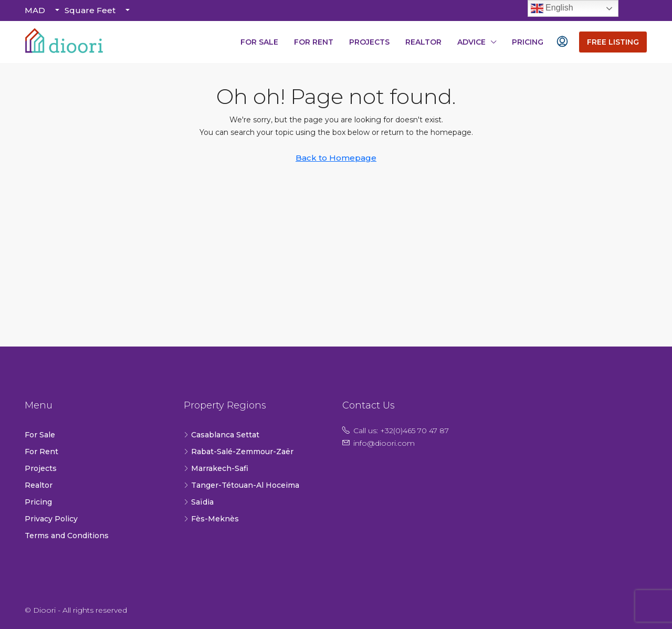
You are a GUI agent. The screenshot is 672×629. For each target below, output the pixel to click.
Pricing (528, 42)
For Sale (259, 42)
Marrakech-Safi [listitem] (216, 468)
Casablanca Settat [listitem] (222, 435)
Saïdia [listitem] (199, 502)
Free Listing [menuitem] (613, 42)
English (552, 8)
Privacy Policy (51, 519)
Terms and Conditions (67, 536)
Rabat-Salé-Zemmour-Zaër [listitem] (239, 452)
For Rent (314, 42)
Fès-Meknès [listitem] (211, 519)
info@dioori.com (384, 443)
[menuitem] (562, 42)
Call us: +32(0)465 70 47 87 (401, 431)
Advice (471, 42)
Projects (369, 42)
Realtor (423, 42)
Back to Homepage (336, 158)
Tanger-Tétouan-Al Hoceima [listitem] (241, 485)
